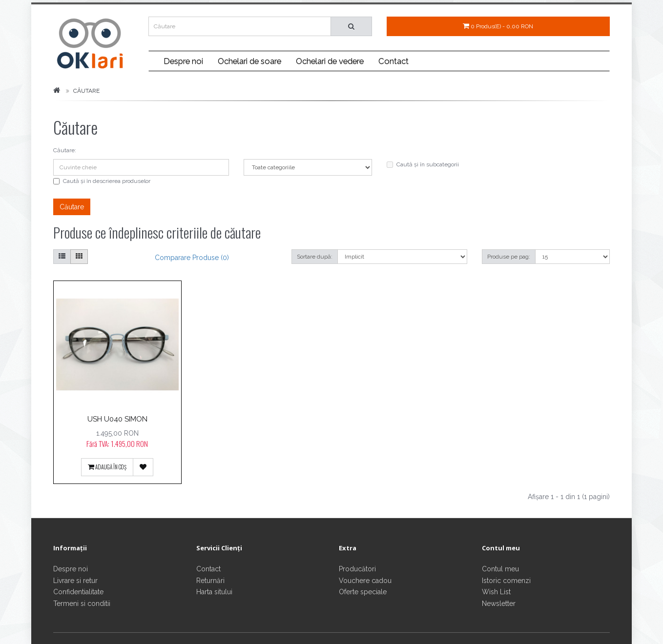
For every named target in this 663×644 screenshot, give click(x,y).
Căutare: (65, 150)
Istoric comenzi (506, 581)
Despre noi (183, 61)
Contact (394, 61)
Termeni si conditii (82, 604)
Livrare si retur (75, 581)
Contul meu (500, 569)
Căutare (86, 91)
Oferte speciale (363, 592)
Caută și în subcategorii (423, 164)
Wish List (496, 592)
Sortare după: (315, 257)
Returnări (210, 581)
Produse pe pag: (509, 257)
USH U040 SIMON (117, 419)
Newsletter (499, 604)
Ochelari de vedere (330, 61)
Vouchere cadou (365, 581)
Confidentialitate (78, 592)
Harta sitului (214, 592)
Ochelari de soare (249, 61)
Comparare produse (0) (192, 258)
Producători (357, 569)
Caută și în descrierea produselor (102, 181)
